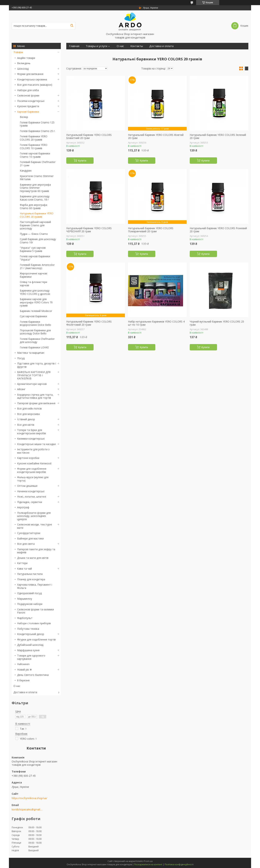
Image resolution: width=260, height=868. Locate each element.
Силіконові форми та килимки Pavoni (36, 611)
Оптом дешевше (27, 486)
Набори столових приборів (34, 623)
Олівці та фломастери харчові (34, 284)
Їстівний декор (26, 419)
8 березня (23, 680)
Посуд (21, 358)
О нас (17, 686)
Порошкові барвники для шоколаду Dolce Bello (35, 332)
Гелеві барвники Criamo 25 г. (38, 131)
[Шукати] (72, 26)
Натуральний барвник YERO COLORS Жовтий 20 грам (156, 136)
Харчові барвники (28, 112)
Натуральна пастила (30, 574)
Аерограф (23, 507)
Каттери (22, 563)
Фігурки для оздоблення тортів (36, 639)
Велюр (24, 117)
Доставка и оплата (25, 692)
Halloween (23, 664)
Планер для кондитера (31, 579)
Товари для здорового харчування (31, 657)
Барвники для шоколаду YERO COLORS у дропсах (35, 292)
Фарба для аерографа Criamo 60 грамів (34, 206)
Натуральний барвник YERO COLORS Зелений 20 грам (218, 136)
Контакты (137, 46)
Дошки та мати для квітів (33, 558)
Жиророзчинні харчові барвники (34, 275)
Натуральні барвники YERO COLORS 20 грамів (37, 215)
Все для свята (26, 544)
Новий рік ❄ (24, 670)
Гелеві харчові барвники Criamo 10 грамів (35, 155)
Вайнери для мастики (30, 538)
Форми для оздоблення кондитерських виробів (32, 470)
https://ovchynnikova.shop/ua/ (29, 798)
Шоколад (23, 69)
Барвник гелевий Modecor (36, 311)
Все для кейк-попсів (29, 408)
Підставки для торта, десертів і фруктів (37, 365)
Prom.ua (148, 861)
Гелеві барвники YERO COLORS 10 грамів (34, 146)
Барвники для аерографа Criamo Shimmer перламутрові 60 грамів (35, 188)
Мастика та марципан (31, 353)
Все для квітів (26, 425)
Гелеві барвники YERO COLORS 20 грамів (34, 138)
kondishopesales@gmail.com (28, 809)
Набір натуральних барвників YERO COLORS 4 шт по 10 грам (156, 323)
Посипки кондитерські (31, 101)
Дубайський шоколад (30, 645)
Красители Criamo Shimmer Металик (37, 178)
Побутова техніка (28, 629)
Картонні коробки (28, 458)
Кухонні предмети (28, 106)
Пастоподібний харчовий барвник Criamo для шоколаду (35, 225)
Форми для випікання (30, 74)
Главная (74, 46)
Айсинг (21, 389)
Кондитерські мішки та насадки (36, 444)
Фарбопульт (25, 618)
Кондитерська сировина (32, 79)
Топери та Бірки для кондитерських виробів (31, 432)
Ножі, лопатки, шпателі (32, 497)
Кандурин (26, 171)
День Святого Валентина (33, 675)
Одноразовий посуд (29, 593)
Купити (82, 161)
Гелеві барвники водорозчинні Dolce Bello (36, 323)
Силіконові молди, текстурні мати (35, 526)
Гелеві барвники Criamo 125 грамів (37, 124)
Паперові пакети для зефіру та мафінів (36, 551)
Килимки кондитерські (31, 439)
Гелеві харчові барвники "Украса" (35, 258)
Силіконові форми (28, 95)
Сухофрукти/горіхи (29, 533)
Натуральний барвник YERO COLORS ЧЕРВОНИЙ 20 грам (89, 230)
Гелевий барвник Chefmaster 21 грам (38, 164)
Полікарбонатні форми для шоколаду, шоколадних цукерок (34, 516)
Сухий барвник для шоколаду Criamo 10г (38, 241)
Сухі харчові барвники (33, 316)
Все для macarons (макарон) (35, 85)
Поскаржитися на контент (148, 864)
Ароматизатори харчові (32, 384)
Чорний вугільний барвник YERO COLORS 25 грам (217, 323)
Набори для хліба (28, 90)
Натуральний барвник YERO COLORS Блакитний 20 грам (89, 136)
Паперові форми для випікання (36, 403)
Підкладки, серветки (30, 502)
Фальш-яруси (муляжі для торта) (33, 479)
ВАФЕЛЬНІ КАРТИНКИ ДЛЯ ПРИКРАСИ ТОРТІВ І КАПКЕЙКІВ (34, 375)
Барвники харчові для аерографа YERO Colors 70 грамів (36, 302)
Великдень (24, 63)
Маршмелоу (25, 599)
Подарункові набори (30, 604)
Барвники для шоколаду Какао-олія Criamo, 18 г (35, 198)
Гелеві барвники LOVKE (34, 347)
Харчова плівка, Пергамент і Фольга (35, 586)
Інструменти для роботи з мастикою (33, 451)
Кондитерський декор (31, 634)
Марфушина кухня (28, 650)
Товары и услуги (96, 46)
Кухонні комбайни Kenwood (34, 463)
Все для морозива (28, 414)
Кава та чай (24, 569)
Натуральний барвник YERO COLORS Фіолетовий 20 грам (89, 323)
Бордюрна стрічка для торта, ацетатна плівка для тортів (35, 396)
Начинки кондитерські (31, 491)
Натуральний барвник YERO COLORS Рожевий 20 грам (218, 230)
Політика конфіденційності (179, 864)
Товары (18, 52)
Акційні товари (26, 58)
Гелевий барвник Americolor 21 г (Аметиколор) (37, 266)
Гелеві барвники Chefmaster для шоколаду (37, 340)
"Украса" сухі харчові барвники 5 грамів (33, 249)
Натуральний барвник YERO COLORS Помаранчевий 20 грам (151, 230)
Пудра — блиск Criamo (34, 234)
